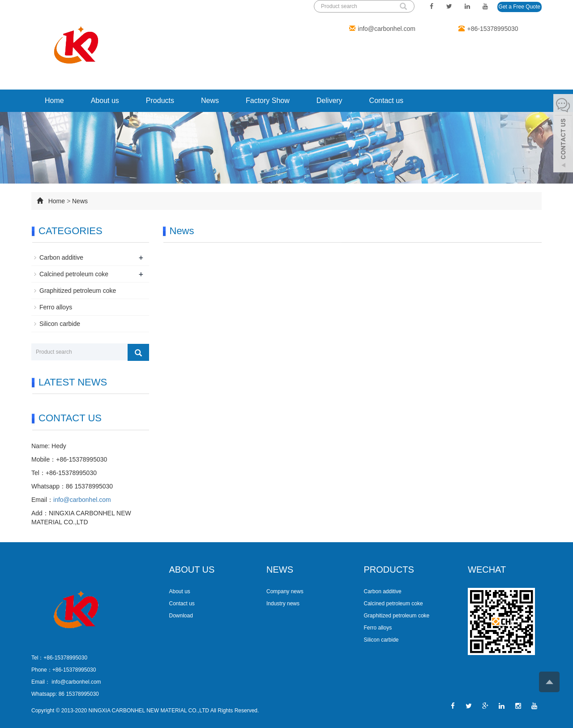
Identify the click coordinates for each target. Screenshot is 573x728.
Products (160, 101)
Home (54, 101)
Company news (285, 591)
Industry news (283, 604)
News (210, 101)
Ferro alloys (56, 307)
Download (181, 616)
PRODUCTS (389, 570)
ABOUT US (192, 570)
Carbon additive (61, 257)
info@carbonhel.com (387, 29)
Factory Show (268, 101)
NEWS (280, 570)
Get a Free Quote (520, 7)
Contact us (386, 101)
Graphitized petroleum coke (78, 291)
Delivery (329, 101)
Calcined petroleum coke (74, 274)
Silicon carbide (60, 324)
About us (105, 101)
